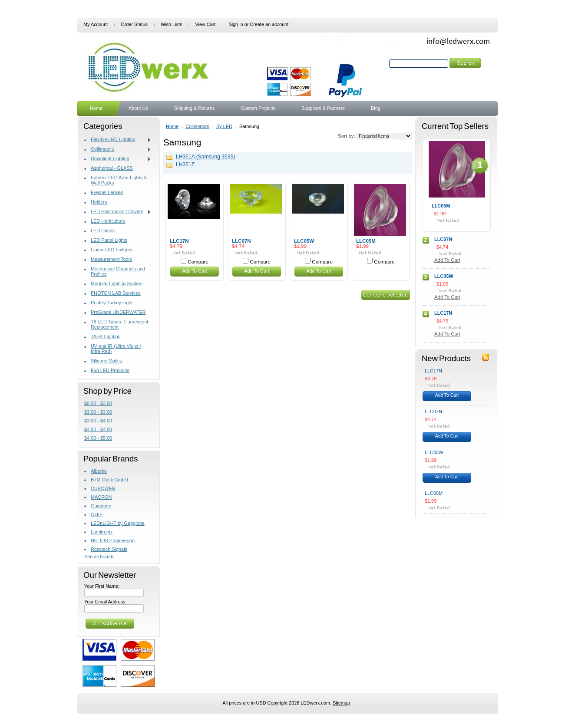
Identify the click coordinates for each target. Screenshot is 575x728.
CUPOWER (103, 488)
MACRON (101, 497)
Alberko (99, 471)
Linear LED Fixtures (112, 250)
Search (380, 63)
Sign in (236, 24)
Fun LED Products (110, 370)
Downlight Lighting (118, 159)
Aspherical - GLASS (112, 168)
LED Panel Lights (109, 240)
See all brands (99, 557)
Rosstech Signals (109, 549)
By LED (224, 126)
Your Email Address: (106, 602)
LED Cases (103, 231)
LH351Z (185, 165)
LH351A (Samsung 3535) (206, 157)
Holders (99, 202)
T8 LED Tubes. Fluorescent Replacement (119, 324)
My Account (96, 24)
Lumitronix (102, 532)
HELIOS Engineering (113, 540)
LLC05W (304, 241)
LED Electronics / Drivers (118, 212)
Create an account (269, 24)
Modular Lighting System (117, 283)
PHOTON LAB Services (116, 293)
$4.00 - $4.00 (98, 429)
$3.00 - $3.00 (98, 412)
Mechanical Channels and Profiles (118, 271)
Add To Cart (195, 271)
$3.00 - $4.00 (98, 421)
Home (172, 126)
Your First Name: (102, 586)
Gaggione (101, 506)
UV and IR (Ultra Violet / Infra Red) (116, 349)
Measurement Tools (111, 259)
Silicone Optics (106, 361)
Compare (198, 262)
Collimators (118, 149)
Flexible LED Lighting (118, 140)
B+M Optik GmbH (109, 480)
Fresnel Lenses (107, 192)
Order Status (134, 24)
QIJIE (97, 514)
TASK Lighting (106, 336)
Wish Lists (172, 24)
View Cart (205, 24)
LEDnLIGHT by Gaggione (118, 523)
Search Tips (447, 73)
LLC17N (179, 241)
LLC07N (241, 241)
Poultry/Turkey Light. (112, 303)
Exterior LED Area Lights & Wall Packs (119, 180)
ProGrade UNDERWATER (118, 312)
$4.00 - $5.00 (98, 438)
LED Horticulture (108, 221)
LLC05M (366, 241)
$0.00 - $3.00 (98, 403)
